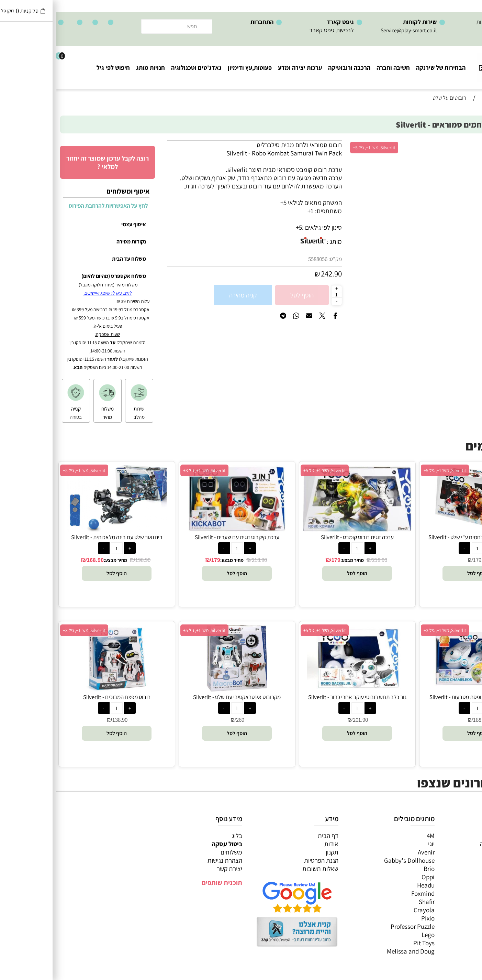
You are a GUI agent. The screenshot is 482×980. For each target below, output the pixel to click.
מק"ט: (279, 259)
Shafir (371, 902)
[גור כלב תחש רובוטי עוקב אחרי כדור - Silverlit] (301, 689)
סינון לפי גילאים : (266, 227)
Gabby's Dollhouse (353, 860)
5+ (243, 227)
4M (375, 836)
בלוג (181, 836)
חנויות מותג (94, 68)
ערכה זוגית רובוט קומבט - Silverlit (301, 537)
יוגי (375, 844)
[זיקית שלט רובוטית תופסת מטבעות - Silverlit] (421, 689)
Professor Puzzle (357, 926)
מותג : (278, 241)
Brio (373, 869)
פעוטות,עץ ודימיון (194, 68)
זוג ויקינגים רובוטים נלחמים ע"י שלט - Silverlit (422, 537)
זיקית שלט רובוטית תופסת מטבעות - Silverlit (421, 697)
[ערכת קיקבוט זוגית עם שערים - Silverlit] (181, 529)
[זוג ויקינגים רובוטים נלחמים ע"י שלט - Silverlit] (421, 529)
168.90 (39, 560)
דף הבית (272, 836)
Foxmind (367, 893)
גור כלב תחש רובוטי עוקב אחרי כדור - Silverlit (301, 697)
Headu (370, 885)
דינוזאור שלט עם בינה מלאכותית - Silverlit (61, 537)
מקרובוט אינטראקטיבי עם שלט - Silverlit (181, 697)
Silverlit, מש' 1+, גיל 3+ (148, 470)
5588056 (262, 259)
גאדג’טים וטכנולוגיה (451, 877)
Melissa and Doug (355, 951)
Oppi (372, 877)
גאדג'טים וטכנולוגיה (140, 68)
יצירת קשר (173, 869)
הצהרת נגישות (169, 860)
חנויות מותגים (458, 885)
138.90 (64, 720)
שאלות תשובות (264, 869)
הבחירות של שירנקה (385, 68)
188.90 (425, 720)
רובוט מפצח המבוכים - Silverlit (61, 697)
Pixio (372, 918)
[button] (421, 573)
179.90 (425, 560)
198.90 (87, 560)
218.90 (324, 560)
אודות (275, 844)
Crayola (368, 910)
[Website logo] (449, 64)
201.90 (304, 720)
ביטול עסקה (171, 844)
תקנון (276, 852)
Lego (372, 935)
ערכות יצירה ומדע (244, 68)
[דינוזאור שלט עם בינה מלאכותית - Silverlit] (61, 529)
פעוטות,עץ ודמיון (455, 869)
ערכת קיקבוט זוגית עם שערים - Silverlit (181, 537)
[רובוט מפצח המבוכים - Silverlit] (61, 689)
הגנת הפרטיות (265, 860)
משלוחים (175, 852)
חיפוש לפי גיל (57, 68)
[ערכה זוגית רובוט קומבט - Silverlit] (301, 529)
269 (184, 720)
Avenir (370, 852)
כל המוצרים (461, 836)
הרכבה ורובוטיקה (293, 68)
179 (280, 560)
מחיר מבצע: (296, 560)
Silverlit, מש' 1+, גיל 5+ (318, 148)
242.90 (275, 274)
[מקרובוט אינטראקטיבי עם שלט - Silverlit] (181, 689)
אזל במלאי (463, 144)
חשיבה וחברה (337, 68)
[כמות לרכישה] (281, 295)
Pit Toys (368, 943)
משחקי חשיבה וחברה (449, 844)
